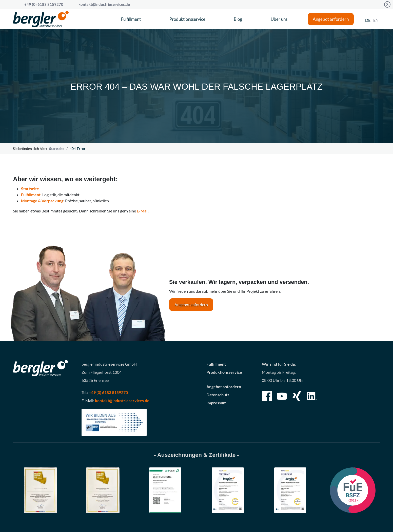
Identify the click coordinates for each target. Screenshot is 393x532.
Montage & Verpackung (42, 201)
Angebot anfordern (331, 19)
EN (376, 20)
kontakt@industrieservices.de (104, 4)
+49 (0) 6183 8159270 (108, 392)
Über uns (279, 19)
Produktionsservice (187, 19)
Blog (238, 19)
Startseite (57, 149)
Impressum (216, 403)
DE (368, 20)
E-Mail (143, 211)
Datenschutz (218, 395)
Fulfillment (131, 19)
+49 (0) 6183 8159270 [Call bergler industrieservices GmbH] (44, 4)
